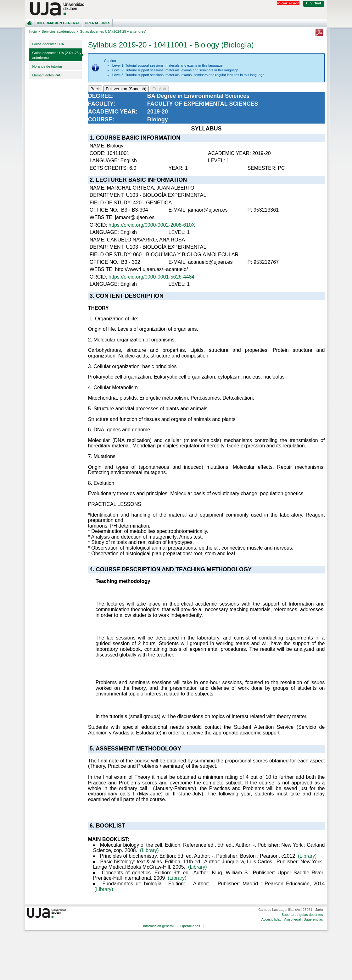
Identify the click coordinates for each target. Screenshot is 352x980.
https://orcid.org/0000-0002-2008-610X (152, 225)
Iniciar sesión (288, 3)
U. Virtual (314, 3)
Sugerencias (313, 919)
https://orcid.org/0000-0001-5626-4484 (151, 277)
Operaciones (97, 23)
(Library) (149, 850)
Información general (59, 23)
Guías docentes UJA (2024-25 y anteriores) (57, 55)
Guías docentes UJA (48, 44)
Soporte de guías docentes (302, 915)
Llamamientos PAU (47, 75)
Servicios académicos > (60, 31)
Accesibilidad (271, 919)
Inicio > (34, 31)
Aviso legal (292, 919)
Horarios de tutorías (48, 66)
